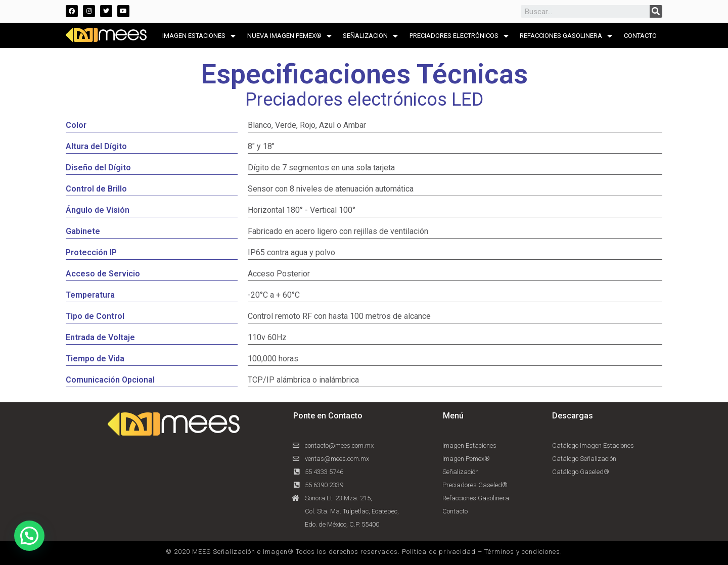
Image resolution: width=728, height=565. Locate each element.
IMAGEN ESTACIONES (199, 36)
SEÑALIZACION (370, 36)
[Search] (656, 11)
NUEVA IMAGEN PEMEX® (289, 36)
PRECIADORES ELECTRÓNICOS (459, 36)
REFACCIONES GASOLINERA (566, 36)
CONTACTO (640, 36)
